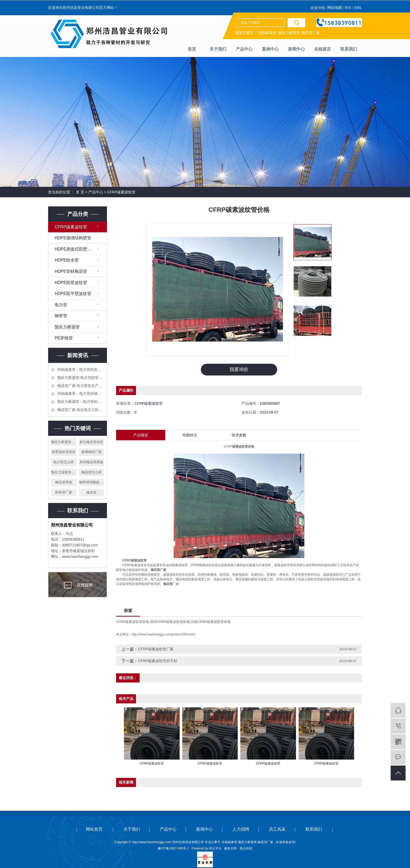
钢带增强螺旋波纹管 (92, 482)
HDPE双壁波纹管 (71, 283)
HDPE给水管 (67, 260)
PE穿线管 (64, 338)
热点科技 (246, 848)
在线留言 (323, 49)
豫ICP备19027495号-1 (173, 848)
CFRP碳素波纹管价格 (133, 622)
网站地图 (335, 8)
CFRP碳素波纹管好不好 (158, 661)
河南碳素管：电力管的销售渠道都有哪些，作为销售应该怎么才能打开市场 (81, 394)
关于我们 (218, 49)
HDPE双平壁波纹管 (73, 294)
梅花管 (91, 492)
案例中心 (270, 49)
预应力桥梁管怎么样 (64, 442)
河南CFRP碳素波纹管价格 (210, 622)
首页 (192, 49)
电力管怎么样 (64, 462)
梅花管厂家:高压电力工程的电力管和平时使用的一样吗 (81, 410)
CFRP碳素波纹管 (121, 192)
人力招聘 (241, 829)
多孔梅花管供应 (91, 442)
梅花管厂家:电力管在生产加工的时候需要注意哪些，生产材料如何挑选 (81, 386)
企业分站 (318, 8)
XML (358, 8)
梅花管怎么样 (92, 472)
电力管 (61, 305)
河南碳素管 (267, 33)
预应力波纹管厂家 (64, 472)
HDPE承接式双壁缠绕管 (77, 249)
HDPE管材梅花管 (71, 271)
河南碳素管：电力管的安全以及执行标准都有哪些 (81, 369)
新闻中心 (297, 49)
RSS (348, 8)
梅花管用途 (64, 482)
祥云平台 (215, 848)
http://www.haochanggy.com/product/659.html (163, 634)
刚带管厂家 (64, 492)
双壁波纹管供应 (64, 452)
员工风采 (277, 829)
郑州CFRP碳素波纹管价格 (170, 622)
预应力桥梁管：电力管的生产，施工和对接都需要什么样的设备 (81, 402)
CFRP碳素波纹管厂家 (156, 649)
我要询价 (239, 369)
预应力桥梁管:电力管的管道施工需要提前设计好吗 (81, 378)
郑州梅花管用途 (91, 462)
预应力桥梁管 (289, 33)
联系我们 (349, 49)
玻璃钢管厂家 (92, 452)
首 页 (80, 192)
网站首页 (94, 829)
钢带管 (61, 316)
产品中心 (244, 49)
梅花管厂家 (311, 33)
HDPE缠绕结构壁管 (73, 238)
